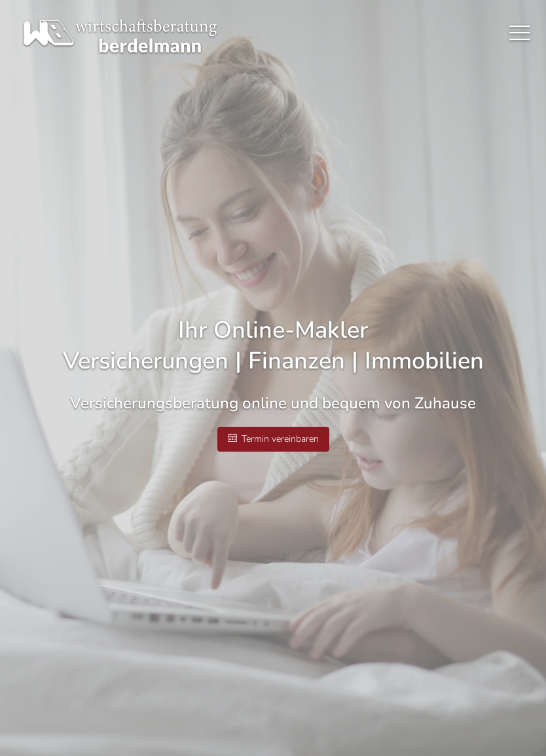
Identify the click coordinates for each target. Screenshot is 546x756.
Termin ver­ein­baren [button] (273, 439)
